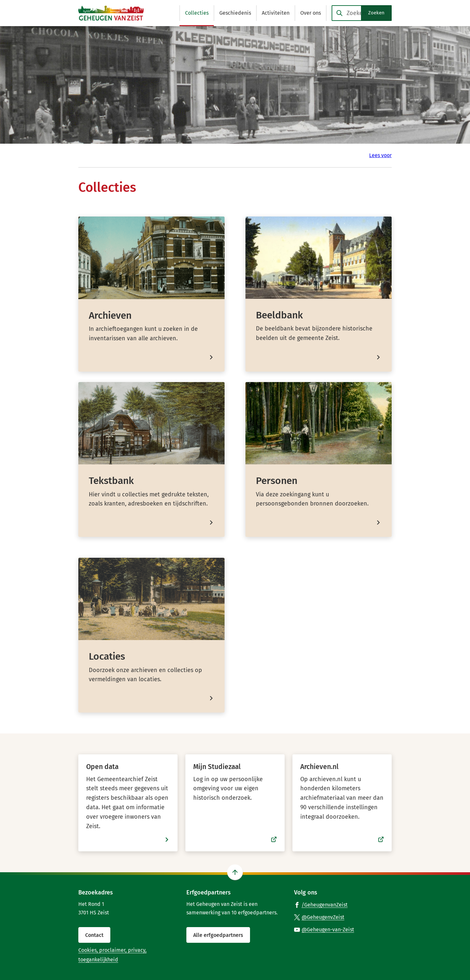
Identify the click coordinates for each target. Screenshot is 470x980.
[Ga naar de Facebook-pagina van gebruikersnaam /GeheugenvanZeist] (321, 905)
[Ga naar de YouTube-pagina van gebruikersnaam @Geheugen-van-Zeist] (324, 929)
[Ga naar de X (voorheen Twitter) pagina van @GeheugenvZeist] (319, 917)
